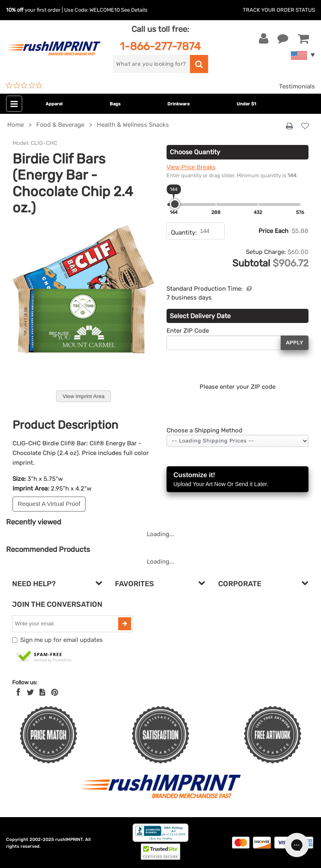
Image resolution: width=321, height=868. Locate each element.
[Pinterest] (55, 692)
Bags (115, 104)
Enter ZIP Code (188, 331)
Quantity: (184, 233)
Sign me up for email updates (61, 640)
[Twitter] (30, 692)
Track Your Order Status (279, 10)
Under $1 (246, 104)
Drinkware (178, 104)
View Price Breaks (191, 167)
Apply (295, 343)
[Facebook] (18, 692)
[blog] (42, 692)
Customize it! (238, 480)
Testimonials (297, 86)
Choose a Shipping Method (204, 430)
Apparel (54, 104)
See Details (134, 10)
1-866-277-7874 (160, 46)
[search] (151, 64)
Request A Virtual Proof (49, 504)
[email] (66, 624)
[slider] (175, 204)
